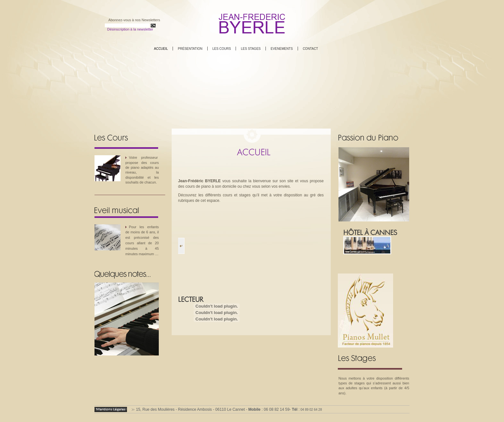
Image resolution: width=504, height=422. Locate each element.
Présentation (190, 49)
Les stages (251, 49)
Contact (310, 49)
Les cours (222, 49)
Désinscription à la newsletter (130, 29)
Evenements (282, 49)
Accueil (161, 49)
